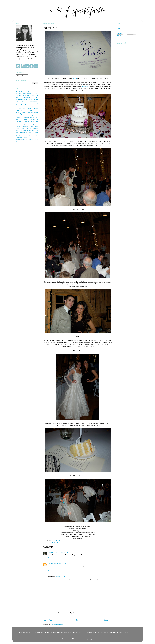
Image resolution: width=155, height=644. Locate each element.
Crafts (37, 120)
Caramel (33, 120)
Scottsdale (31, 140)
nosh (118, 31)
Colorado (30, 112)
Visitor (31, 136)
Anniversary (35, 129)
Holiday (36, 97)
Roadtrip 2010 (34, 116)
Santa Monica (25, 140)
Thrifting (29, 129)
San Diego (35, 103)
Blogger (91, 639)
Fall (21, 121)
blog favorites (121, 38)
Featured (22, 134)
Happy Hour (28, 134)
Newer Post (48, 620)
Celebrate (32, 138)
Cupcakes (24, 125)
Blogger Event (24, 101)
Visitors (36, 114)
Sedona (36, 121)
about (118, 29)
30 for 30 (31, 99)
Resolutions (19, 120)
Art (29, 120)
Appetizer (23, 131)
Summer (31, 114)
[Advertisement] (125, 95)
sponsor (119, 36)
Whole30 (26, 138)
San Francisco (20, 136)
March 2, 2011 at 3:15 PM (61, 552)
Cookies (18, 125)
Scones (27, 136)
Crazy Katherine (21, 132)
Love (34, 110)
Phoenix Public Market (32, 127)
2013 (18, 97)
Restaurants (19, 140)
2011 (36, 91)
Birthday (26, 118)
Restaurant (34, 96)
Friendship (19, 114)
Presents (36, 134)
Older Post (108, 620)
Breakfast (31, 101)
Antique (18, 131)
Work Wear (25, 123)
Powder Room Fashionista (24, 105)
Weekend (19, 99)
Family (18, 134)
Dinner (18, 107)
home (118, 26)
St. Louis (19, 123)
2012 (29, 91)
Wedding (57, 543)
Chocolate (23, 112)
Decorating (36, 132)
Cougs (37, 138)
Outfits (19, 96)
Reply (50, 558)
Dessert (36, 112)
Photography (20, 110)
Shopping (26, 114)
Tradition (36, 140)
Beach (28, 131)
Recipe (36, 94)
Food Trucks (31, 125)
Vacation (26, 96)
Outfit (18, 101)
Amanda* (51, 552)
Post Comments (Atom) (57, 624)
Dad (30, 132)
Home (78, 620)
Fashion (24, 107)
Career (37, 131)
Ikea (33, 134)
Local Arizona (27, 94)
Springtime (25, 120)
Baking (25, 99)
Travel (18, 94)
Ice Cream (23, 127)
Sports (23, 129)
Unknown (51, 563)
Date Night (27, 109)
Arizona (20, 91)
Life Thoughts (28, 110)
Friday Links (23, 103)
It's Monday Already (28, 121)
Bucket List (50, 543)
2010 (22, 118)
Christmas (36, 109)
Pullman (27, 116)
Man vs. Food (34, 118)
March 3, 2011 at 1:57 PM (62, 577)
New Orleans (20, 116)
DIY (27, 132)
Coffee (29, 103)
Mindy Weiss (85, 87)
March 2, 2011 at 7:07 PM (61, 563)
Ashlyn (75, 79)
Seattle (18, 118)
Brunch (32, 131)
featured (119, 33)
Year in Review (34, 123)
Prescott (18, 129)
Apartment (35, 105)
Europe (18, 121)
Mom (37, 99)
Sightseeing (26, 97)
